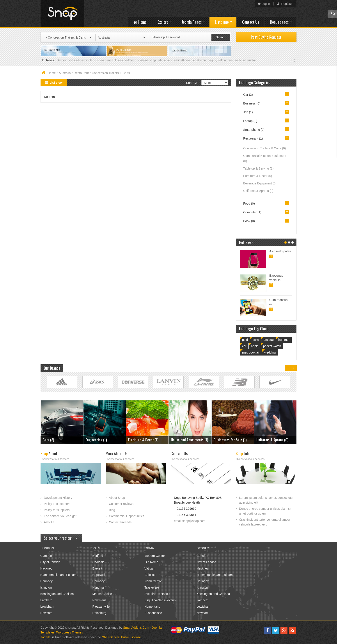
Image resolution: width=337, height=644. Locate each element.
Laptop (250, 121)
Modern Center (155, 556)
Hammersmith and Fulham (58, 575)
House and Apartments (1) (189, 440)
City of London (50, 562)
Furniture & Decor (258, 176)
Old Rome (151, 562)
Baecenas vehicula (276, 278)
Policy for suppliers (57, 510)
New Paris (99, 600)
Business (252, 103)
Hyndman (99, 587)
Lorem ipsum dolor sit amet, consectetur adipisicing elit (266, 500)
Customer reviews (121, 504)
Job (248, 112)
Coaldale (98, 562)
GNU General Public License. (122, 637)
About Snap (117, 498)
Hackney (46, 568)
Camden (46, 556)
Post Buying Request (266, 37)
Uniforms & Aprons (258, 191)
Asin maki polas (280, 251)
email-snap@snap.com (190, 521)
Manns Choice (102, 594)
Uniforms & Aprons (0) (272, 440)
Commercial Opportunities (127, 516)
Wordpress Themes (70, 632)
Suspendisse (153, 613)
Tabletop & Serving (258, 168)
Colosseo (151, 575)
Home (52, 73)
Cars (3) (48, 440)
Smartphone (254, 130)
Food (249, 203)
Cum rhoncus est (278, 302)
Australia (65, 73)
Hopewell (99, 575)
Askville (49, 522)
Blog (112, 510)
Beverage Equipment (260, 183)
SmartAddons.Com (136, 628)
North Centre (153, 581)
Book (249, 221)
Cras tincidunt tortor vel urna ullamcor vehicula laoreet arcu (265, 522)
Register (285, 4)
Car (248, 95)
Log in (264, 4)
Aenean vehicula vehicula (75, 60)
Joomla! (46, 637)
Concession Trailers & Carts (265, 148)
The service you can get (60, 516)
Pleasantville (101, 607)
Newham (46, 613)
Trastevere (152, 587)
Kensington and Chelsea (57, 594)
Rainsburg (99, 613)
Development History (58, 498)
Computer (252, 212)
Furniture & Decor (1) (143, 440)
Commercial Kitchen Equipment (265, 158)
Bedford (98, 556)
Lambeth (46, 600)
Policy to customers (57, 504)
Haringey (46, 581)
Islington (46, 587)
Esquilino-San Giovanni (160, 600)
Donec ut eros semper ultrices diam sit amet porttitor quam (265, 511)
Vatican (149, 568)
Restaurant (81, 73)
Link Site (62, 382)
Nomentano (152, 607)
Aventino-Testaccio (157, 594)
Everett (97, 568)
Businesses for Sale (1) (230, 440)
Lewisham (47, 607)
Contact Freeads (120, 522)
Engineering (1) (96, 440)
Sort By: (192, 83)
